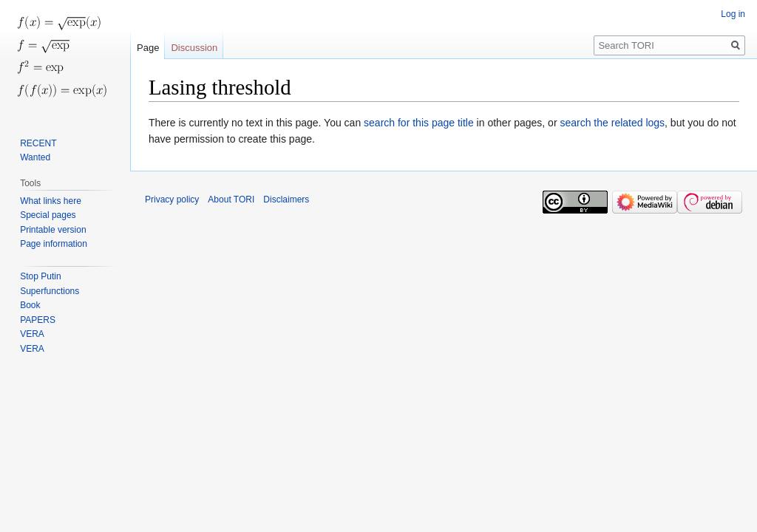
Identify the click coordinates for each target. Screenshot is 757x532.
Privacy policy (172, 199)
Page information (54, 244)
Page (148, 48)
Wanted (35, 157)
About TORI (231, 199)
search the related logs (612, 123)
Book (30, 305)
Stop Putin (40, 276)
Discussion (194, 48)
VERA (32, 334)
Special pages (48, 215)
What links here (51, 201)
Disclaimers (286, 199)
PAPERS (38, 320)
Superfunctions (50, 291)
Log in (733, 14)
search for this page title (419, 123)
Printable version (53, 230)
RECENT (38, 143)
